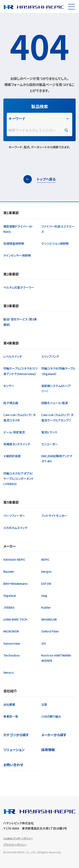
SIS (44, 643)
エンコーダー (50, 444)
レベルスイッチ (13, 356)
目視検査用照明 (14, 243)
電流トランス (49, 432)
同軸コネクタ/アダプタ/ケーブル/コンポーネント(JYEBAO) (19, 479)
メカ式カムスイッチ (15, 528)
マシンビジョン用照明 (55, 243)
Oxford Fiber (50, 631)
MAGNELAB (49, 619)
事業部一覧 (11, 716)
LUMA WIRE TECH (15, 619)
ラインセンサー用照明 (17, 255)
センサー (9, 386)
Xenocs (9, 672)
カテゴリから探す (16, 735)
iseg (44, 595)
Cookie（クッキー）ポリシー (18, 838)
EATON (46, 584)
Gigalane (10, 595)
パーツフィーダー (14, 516)
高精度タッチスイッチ (17, 444)
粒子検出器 (11, 403)
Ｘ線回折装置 (12, 456)
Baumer (9, 571)
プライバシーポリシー (15, 844)
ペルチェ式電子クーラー (19, 287)
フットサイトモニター (54, 516)
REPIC (45, 559)
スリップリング (50, 356)
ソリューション (14, 750)
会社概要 (9, 704)
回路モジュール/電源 (55, 403)
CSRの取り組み (51, 716)
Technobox (11, 655)
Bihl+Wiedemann (15, 584)
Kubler (46, 607)
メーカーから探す (54, 735)
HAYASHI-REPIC (14, 559)
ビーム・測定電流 (14, 432)
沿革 (44, 704)
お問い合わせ (13, 765)
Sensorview (12, 643)
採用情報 (48, 750)
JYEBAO (9, 607)
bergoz (46, 571)
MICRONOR (11, 631)
